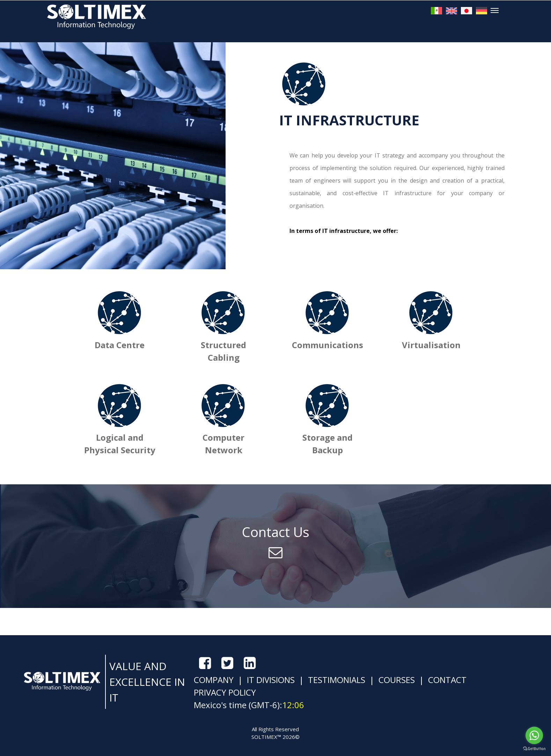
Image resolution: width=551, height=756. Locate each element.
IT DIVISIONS (270, 680)
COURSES (396, 680)
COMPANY (214, 680)
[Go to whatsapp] (534, 735)
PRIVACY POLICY (225, 692)
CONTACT (446, 680)
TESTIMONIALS (336, 680)
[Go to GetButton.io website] (534, 749)
